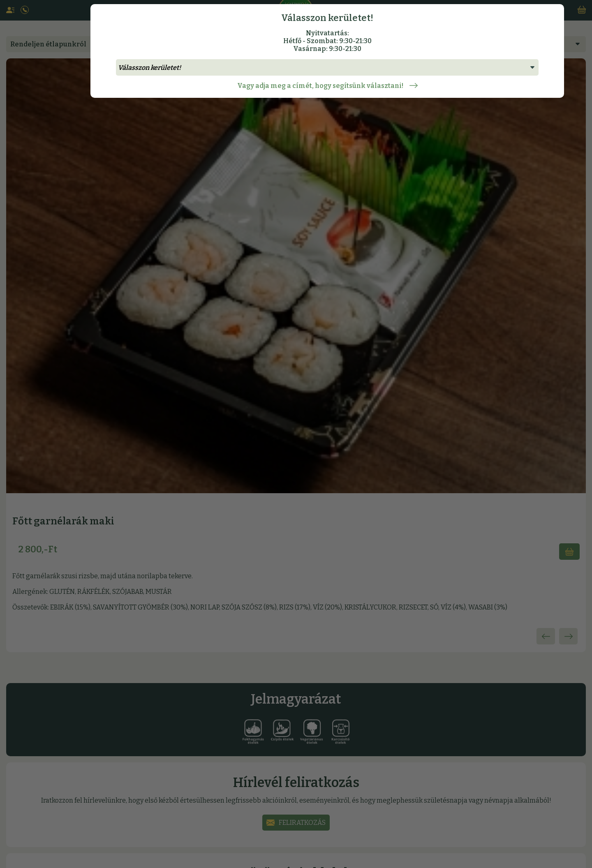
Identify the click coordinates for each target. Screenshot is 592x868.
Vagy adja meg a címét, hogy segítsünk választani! (327, 86)
